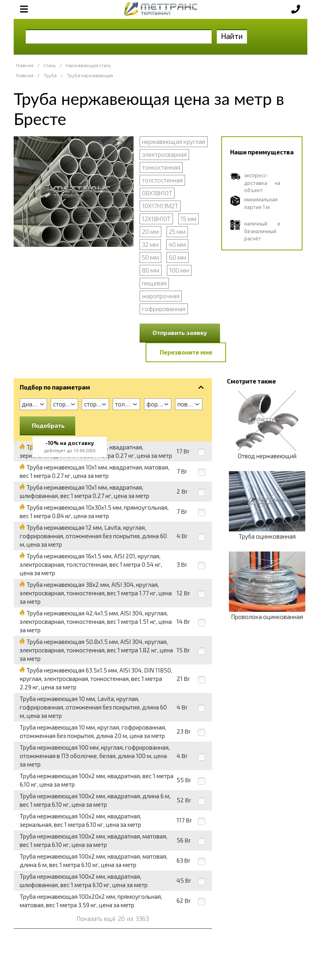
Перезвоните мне (186, 352)
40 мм (177, 244)
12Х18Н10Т (156, 219)
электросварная (164, 154)
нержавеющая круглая (174, 141)
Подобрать (48, 425)
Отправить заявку (180, 332)
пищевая (154, 283)
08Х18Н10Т (157, 193)
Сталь (49, 65)
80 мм (151, 270)
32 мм (150, 244)
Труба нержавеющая (90, 75)
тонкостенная (161, 167)
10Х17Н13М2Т (160, 206)
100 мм (179, 270)
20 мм (150, 232)
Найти (232, 36)
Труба (50, 75)
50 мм (150, 257)
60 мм (178, 257)
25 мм (177, 232)
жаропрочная (161, 296)
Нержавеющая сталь (88, 65)
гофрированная (164, 309)
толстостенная (162, 180)
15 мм (188, 219)
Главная (25, 65)
